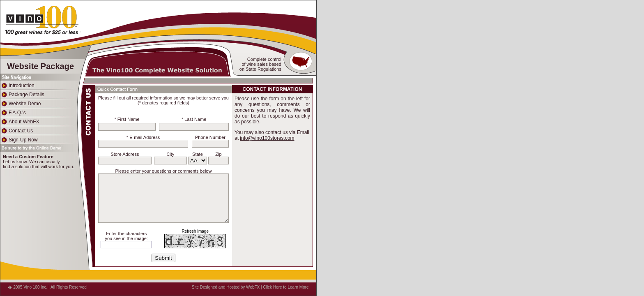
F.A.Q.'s (13, 113)
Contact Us (17, 131)
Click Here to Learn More (286, 287)
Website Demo (21, 104)
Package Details (22, 95)
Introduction (17, 86)
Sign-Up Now (19, 140)
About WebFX (20, 122)
